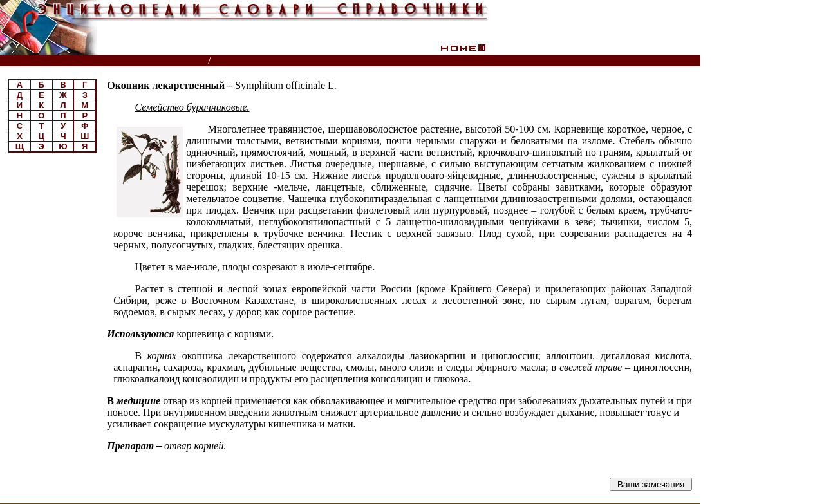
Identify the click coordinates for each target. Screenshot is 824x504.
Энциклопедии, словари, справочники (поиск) (105, 61)
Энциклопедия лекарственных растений (309, 61)
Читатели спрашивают (651, 61)
